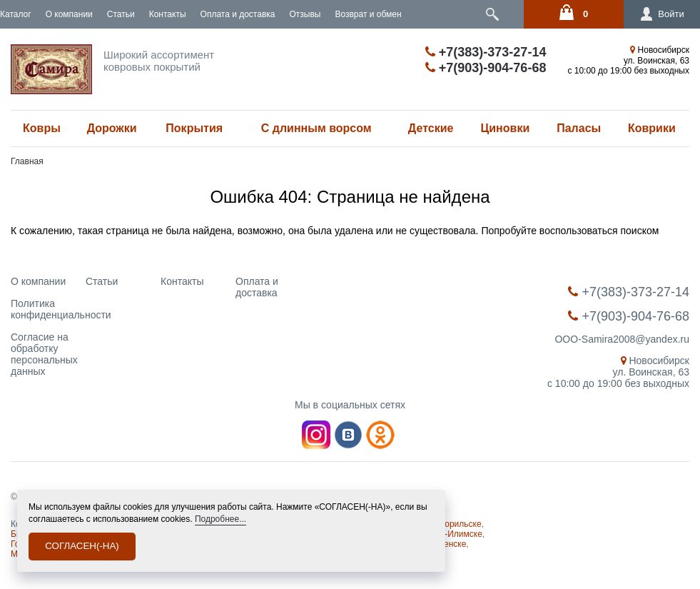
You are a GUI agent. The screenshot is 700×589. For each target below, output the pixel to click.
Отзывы (305, 14)
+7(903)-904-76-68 (486, 68)
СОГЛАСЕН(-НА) (82, 546)
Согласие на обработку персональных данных (44, 354)
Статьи (121, 14)
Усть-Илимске (455, 534)
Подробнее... (220, 519)
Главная (27, 161)
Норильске (460, 524)
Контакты (168, 14)
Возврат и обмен (368, 14)
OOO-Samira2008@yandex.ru (622, 339)
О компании (69, 14)
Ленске (452, 544)
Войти (654, 14)
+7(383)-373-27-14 (486, 52)
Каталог (16, 14)
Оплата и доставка (238, 14)
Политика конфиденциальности (61, 309)
